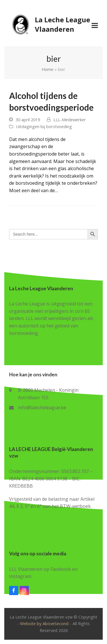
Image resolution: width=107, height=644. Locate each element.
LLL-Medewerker (70, 120)
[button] (95, 25)
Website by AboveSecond (44, 623)
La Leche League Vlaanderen (50, 24)
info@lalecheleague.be (42, 408)
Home (48, 69)
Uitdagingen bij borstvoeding (44, 126)
